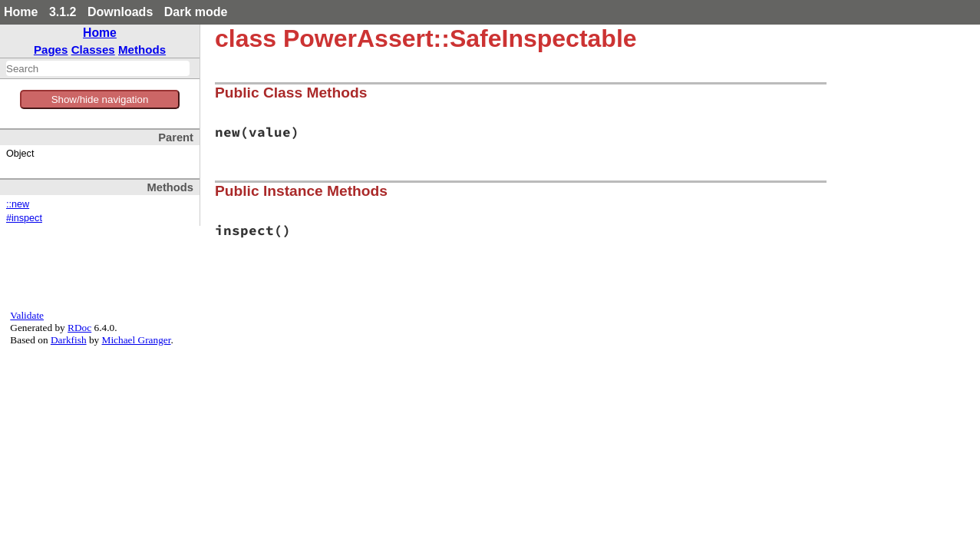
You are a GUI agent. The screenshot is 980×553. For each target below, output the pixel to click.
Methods (142, 50)
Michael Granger (137, 340)
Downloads (120, 12)
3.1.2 (63, 12)
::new (18, 204)
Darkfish (69, 340)
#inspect (24, 218)
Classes (93, 50)
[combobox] (98, 68)
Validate (27, 315)
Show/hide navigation (100, 99)
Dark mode (196, 12)
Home (21, 12)
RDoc (79, 328)
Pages (51, 50)
